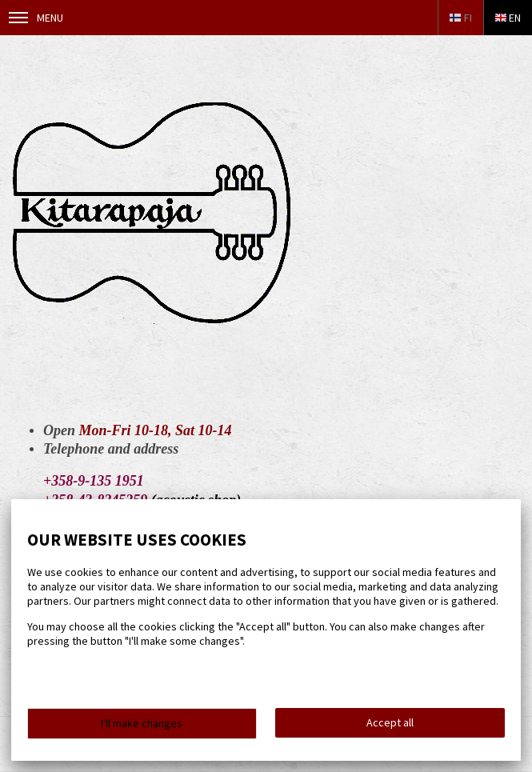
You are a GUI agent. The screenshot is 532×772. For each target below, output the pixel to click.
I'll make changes (142, 723)
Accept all (390, 722)
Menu (36, 18)
